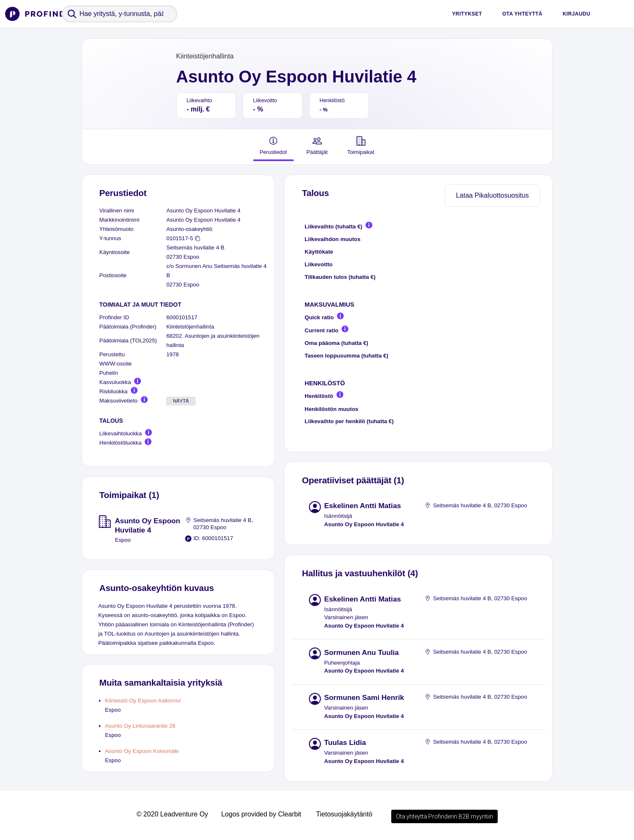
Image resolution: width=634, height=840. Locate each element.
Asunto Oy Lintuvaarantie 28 (140, 726)
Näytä (181, 401)
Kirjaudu (576, 14)
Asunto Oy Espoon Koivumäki (142, 751)
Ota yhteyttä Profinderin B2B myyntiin (444, 816)
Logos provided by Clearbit (261, 814)
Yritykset (467, 14)
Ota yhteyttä (523, 14)
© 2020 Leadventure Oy (172, 814)
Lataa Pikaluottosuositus (492, 195)
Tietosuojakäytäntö (344, 814)
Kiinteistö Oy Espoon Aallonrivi (143, 701)
